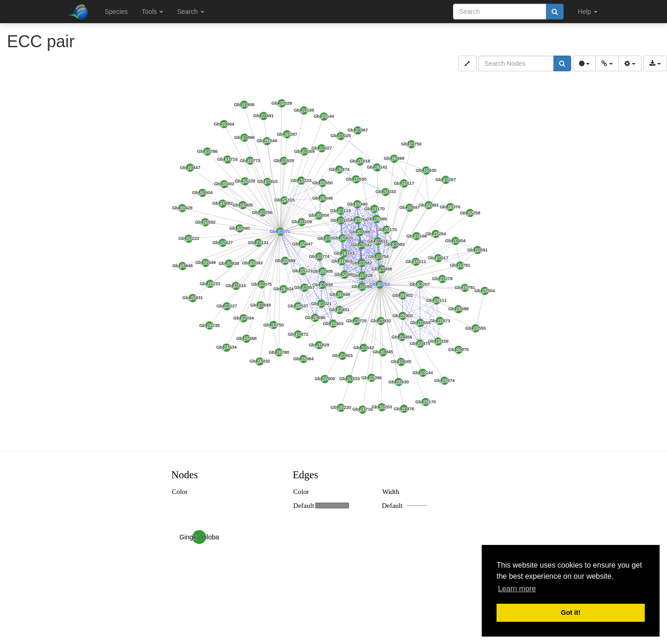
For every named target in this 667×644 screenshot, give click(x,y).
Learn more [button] (517, 589)
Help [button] (588, 12)
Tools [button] (153, 12)
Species (116, 12)
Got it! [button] (571, 613)
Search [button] (190, 12)
